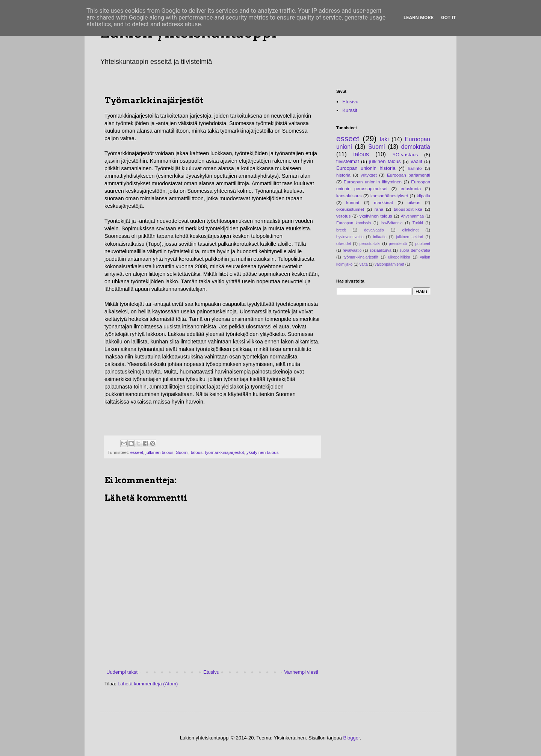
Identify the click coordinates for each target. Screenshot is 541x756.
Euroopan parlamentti (409, 175)
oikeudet (344, 244)
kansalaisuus (349, 196)
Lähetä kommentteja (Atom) (148, 684)
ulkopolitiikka (399, 257)
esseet (137, 452)
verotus (343, 216)
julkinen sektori (410, 237)
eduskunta (411, 188)
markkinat (383, 202)
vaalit (416, 161)
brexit (341, 230)
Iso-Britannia (391, 223)
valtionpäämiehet (389, 264)
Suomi (182, 452)
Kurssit (350, 110)
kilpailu (423, 196)
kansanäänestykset (389, 196)
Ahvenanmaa (412, 216)
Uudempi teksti (122, 672)
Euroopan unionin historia (366, 168)
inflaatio (380, 237)
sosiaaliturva (381, 250)
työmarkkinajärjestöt (225, 452)
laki (384, 139)
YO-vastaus (405, 155)
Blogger (352, 738)
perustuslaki (370, 244)
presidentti (398, 244)
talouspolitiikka (408, 209)
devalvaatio (374, 230)
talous (197, 452)
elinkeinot (410, 230)
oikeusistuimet (350, 209)
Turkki (418, 223)
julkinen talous (160, 452)
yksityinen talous (263, 452)
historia (343, 175)
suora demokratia (415, 250)
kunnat (353, 202)
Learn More (419, 17)
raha (379, 209)
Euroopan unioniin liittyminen (373, 182)
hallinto (415, 168)
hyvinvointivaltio (350, 237)
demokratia (416, 147)
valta (364, 264)
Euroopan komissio (354, 223)
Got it (449, 17)
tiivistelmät (348, 161)
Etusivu (211, 672)
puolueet (423, 244)
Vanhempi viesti (301, 672)
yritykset (369, 175)
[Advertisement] (192, 423)
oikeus (414, 202)
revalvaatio (352, 250)
